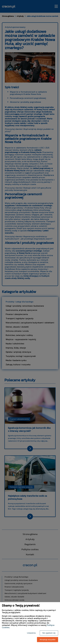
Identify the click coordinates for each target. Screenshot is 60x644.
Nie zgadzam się (49, 633)
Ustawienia (31, 633)
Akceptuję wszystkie (48, 640)
